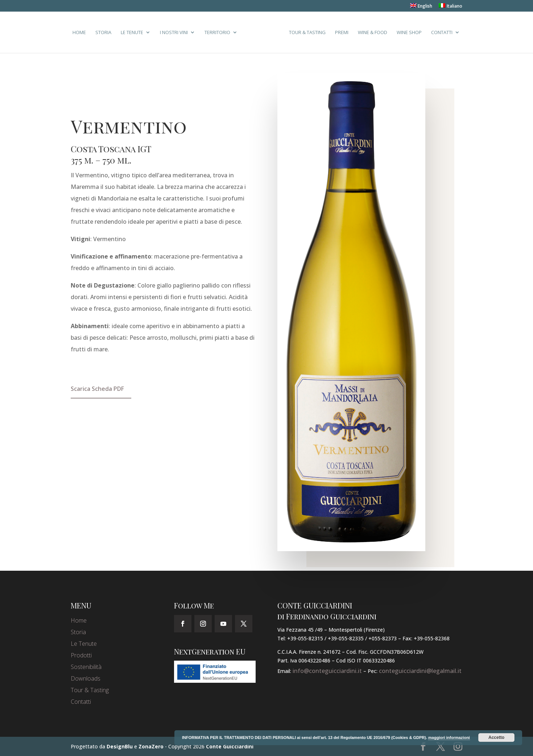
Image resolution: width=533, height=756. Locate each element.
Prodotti (81, 655)
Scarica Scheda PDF (97, 389)
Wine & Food (373, 33)
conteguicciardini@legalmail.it (420, 671)
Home (79, 33)
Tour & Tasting (307, 33)
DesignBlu (120, 746)
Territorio (217, 33)
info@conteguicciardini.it (327, 671)
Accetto (496, 738)
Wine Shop (409, 33)
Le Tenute (132, 33)
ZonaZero (151, 746)
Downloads (86, 678)
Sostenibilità (86, 667)
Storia (103, 33)
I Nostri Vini (174, 33)
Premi (342, 33)
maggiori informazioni (449, 738)
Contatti (442, 33)
